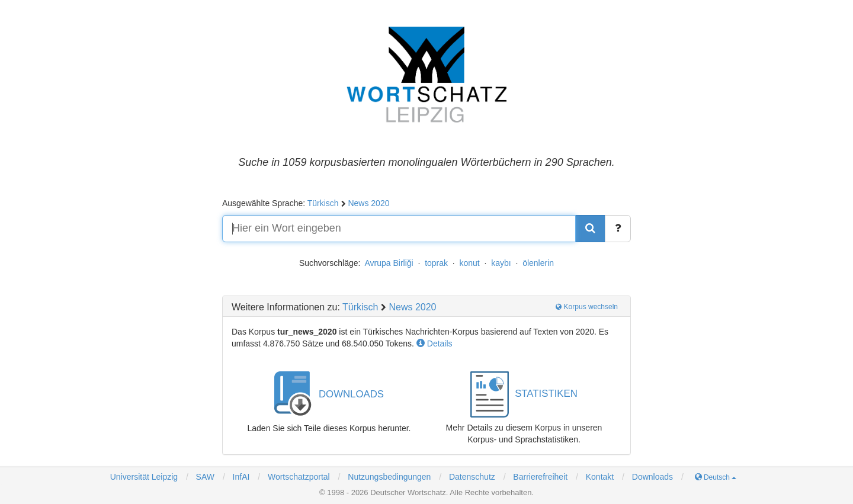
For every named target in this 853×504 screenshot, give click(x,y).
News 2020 (368, 203)
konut (470, 263)
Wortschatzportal (298, 477)
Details (434, 344)
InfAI (240, 477)
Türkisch (323, 203)
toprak (436, 263)
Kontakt (600, 477)
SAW (204, 477)
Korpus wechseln (587, 307)
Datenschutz (472, 477)
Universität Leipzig (144, 477)
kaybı (501, 263)
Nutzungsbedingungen (389, 477)
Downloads (652, 477)
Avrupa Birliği (389, 263)
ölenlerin (538, 263)
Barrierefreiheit (540, 477)
